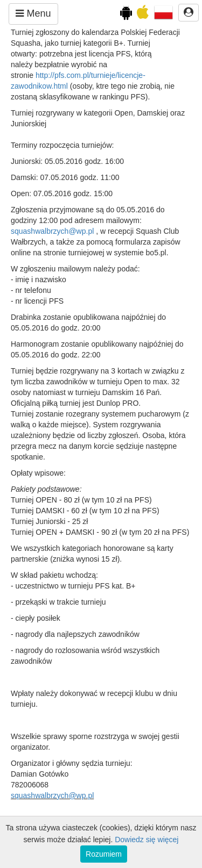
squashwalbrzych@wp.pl (52, 231)
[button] (163, 12)
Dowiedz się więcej (147, 840)
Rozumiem (104, 854)
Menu (33, 13)
